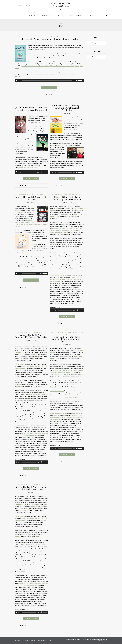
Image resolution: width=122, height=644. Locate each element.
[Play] (17, 81)
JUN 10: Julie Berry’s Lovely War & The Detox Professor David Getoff (31, 109)
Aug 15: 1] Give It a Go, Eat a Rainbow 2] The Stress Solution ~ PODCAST (67, 339)
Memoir (33, 103)
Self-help (43, 332)
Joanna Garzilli (35, 257)
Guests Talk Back (75, 15)
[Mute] (77, 81)
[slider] (47, 81)
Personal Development (37, 195)
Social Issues (72, 103)
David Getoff (24, 149)
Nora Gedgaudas (19, 212)
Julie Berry (31, 117)
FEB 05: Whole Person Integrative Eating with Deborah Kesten (49, 39)
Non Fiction (55, 36)
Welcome (33, 15)
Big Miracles (35, 245)
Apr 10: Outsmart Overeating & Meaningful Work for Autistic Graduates (67, 108)
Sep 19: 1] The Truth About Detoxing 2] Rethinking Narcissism (31, 336)
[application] (49, 81)
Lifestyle (66, 195)
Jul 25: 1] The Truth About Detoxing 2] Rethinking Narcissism (31, 488)
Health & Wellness (46, 36)
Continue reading (49, 87)
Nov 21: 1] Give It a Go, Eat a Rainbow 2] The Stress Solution (67, 198)
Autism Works (60, 145)
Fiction (17, 103)
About (61, 15)
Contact (90, 15)
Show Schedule (47, 15)
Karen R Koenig (72, 129)
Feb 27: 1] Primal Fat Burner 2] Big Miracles (31, 198)
